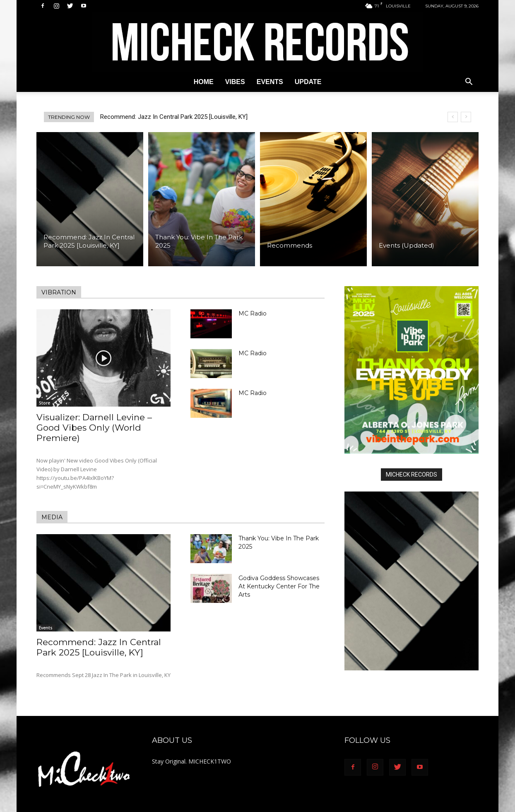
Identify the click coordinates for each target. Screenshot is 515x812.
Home (204, 82)
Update (308, 82)
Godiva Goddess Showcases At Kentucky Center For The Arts (279, 586)
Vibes (235, 82)
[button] (469, 83)
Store (45, 403)
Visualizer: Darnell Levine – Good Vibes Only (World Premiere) (94, 428)
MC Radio (253, 313)
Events (270, 82)
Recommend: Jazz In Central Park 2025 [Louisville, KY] (174, 117)
